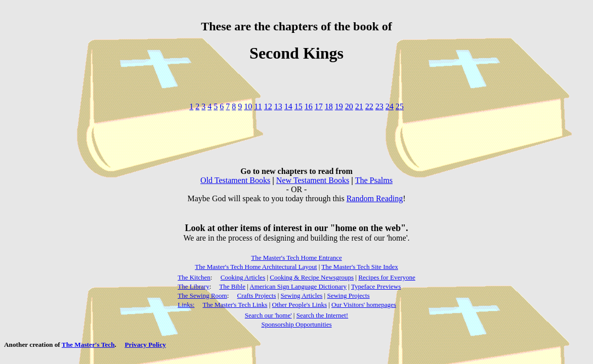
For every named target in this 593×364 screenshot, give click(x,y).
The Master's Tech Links (235, 305)
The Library (193, 286)
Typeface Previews (376, 286)
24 (390, 106)
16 (309, 106)
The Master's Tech (88, 345)
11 (258, 106)
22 (369, 106)
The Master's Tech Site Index (359, 267)
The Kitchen (194, 277)
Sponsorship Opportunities (296, 324)
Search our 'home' (268, 315)
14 (288, 106)
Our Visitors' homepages (364, 305)
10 (248, 106)
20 (349, 106)
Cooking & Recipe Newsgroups (312, 277)
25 (400, 106)
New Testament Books (313, 180)
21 (359, 106)
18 (329, 106)
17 (319, 106)
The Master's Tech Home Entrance (296, 258)
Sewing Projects (348, 295)
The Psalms (374, 180)
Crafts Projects (257, 295)
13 (278, 106)
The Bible (232, 286)
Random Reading (375, 198)
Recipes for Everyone (387, 277)
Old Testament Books (235, 180)
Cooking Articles (243, 277)
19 (339, 106)
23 (379, 106)
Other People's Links (300, 305)
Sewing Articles (302, 295)
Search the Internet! (323, 315)
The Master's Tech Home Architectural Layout (256, 267)
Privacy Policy (145, 345)
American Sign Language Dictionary (298, 286)
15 (299, 106)
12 (268, 106)
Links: (186, 305)
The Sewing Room (202, 295)
